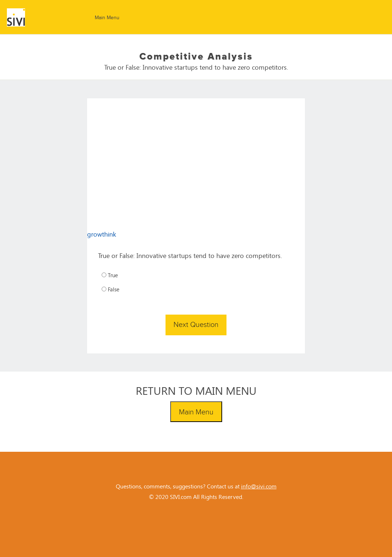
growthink (102, 234)
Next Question (196, 325)
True (110, 275)
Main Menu (107, 18)
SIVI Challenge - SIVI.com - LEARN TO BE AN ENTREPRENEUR (37, 17)
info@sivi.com (259, 486)
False (111, 289)
